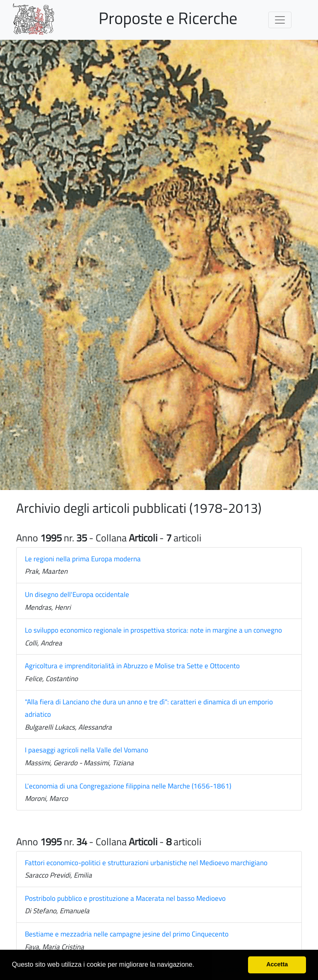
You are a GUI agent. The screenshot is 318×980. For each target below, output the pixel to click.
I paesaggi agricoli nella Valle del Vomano (87, 750)
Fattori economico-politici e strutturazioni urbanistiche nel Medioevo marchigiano (146, 863)
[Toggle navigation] (280, 20)
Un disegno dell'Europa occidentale (77, 594)
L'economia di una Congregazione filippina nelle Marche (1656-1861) (128, 786)
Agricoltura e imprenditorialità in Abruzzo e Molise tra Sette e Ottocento (132, 666)
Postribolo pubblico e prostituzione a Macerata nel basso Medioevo (125, 898)
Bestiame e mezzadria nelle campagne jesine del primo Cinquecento (127, 934)
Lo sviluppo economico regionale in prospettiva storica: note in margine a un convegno (153, 630)
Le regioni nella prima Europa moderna (83, 559)
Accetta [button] (277, 964)
